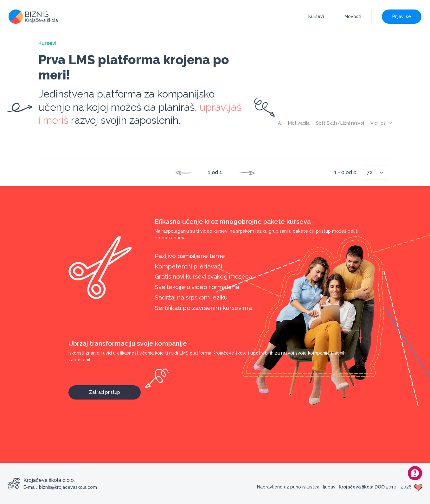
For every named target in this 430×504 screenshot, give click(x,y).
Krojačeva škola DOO (362, 487)
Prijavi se (402, 16)
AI (280, 123)
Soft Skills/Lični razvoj (340, 123)
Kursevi (316, 16)
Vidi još (381, 123)
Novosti (353, 16)
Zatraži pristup (115, 390)
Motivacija (299, 123)
